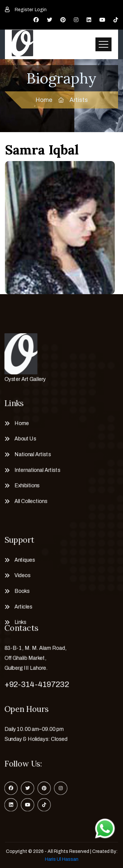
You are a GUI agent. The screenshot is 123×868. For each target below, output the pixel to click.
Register (24, 10)
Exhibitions (25, 487)
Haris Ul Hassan (62, 859)
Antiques (22, 559)
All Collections (29, 504)
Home (44, 100)
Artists (79, 100)
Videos (20, 575)
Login (41, 10)
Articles (21, 609)
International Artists (36, 471)
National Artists (31, 454)
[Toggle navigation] (103, 44)
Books (19, 592)
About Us (23, 437)
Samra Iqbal (42, 150)
